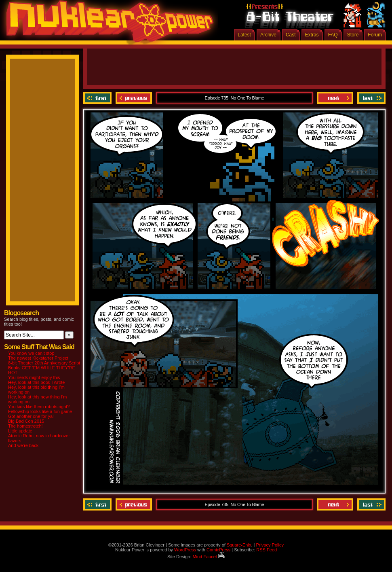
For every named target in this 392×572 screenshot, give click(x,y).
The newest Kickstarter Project (38, 358)
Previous (134, 98)
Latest (244, 35)
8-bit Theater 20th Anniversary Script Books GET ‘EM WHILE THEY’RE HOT (44, 368)
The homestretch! (25, 426)
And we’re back (23, 445)
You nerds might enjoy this (34, 377)
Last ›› (370, 98)
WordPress (185, 550)
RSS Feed (267, 550)
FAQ (333, 35)
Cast (291, 35)
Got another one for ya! (31, 416)
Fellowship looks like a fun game (40, 411)
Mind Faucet (209, 557)
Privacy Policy (270, 545)
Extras (312, 35)
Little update (20, 431)
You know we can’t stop (31, 353)
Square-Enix (239, 545)
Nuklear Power (107, 24)
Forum (375, 35)
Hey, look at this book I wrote (36, 382)
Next (335, 98)
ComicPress (218, 550)
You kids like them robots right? (39, 407)
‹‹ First (98, 98)
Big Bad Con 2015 (26, 421)
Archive (268, 35)
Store (353, 35)
